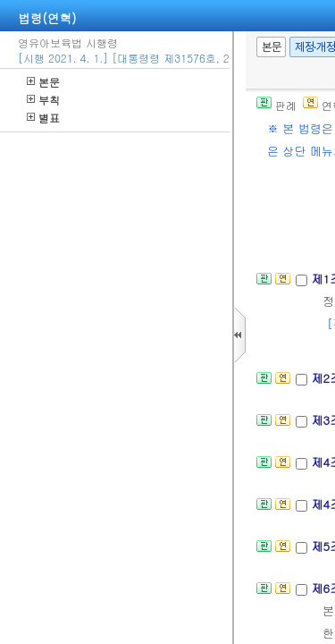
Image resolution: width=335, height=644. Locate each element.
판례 (276, 105)
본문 (43, 82)
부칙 (43, 100)
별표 (43, 118)
